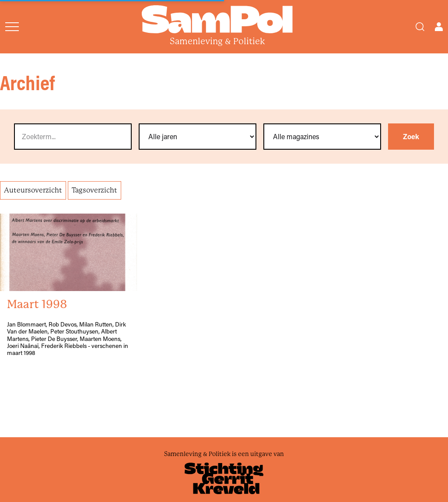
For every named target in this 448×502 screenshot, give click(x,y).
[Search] (420, 27)
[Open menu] (12, 27)
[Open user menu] (439, 27)
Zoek (411, 136)
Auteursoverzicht (33, 190)
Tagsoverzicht (94, 190)
